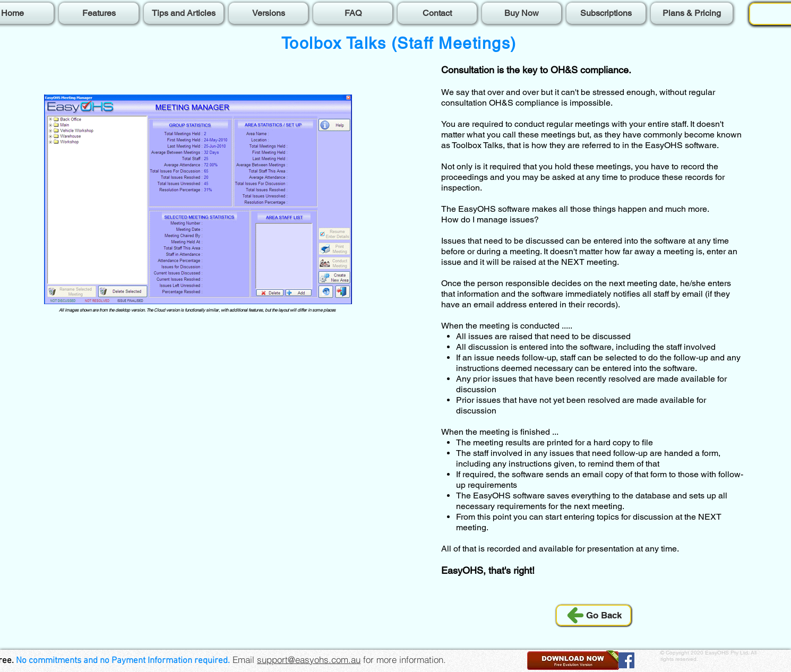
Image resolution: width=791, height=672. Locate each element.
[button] (574, 660)
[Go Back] (594, 615)
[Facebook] (626, 660)
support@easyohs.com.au (309, 660)
